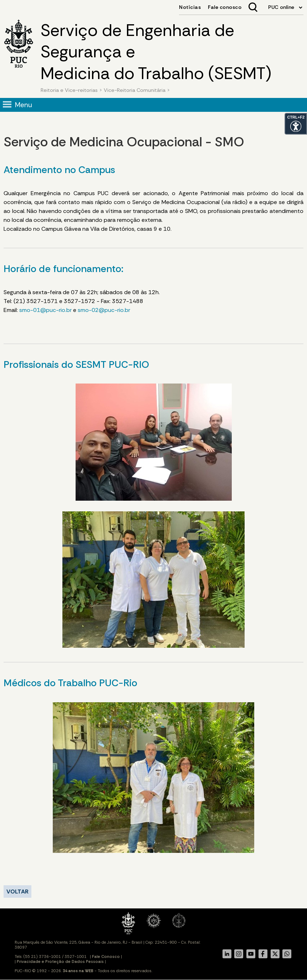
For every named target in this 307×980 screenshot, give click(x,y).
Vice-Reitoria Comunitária (135, 90)
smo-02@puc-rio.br (104, 310)
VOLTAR (17, 892)
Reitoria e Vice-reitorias (69, 90)
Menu (24, 105)
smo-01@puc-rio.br (45, 310)
